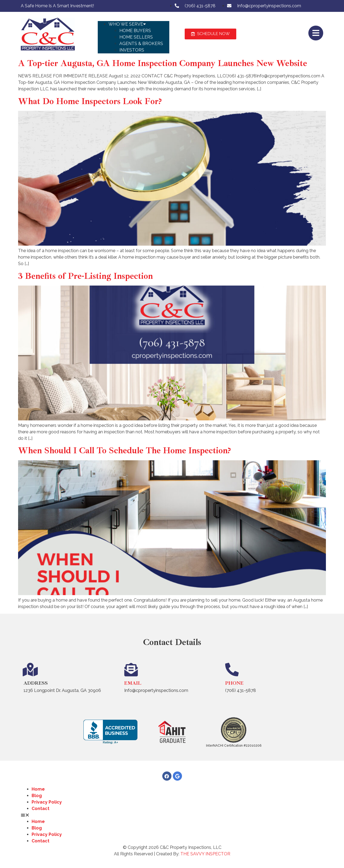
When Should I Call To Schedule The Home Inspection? (124, 451)
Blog (37, 796)
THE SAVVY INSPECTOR (205, 854)
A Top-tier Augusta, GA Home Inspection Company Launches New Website (163, 63)
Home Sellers (136, 37)
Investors (132, 50)
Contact (41, 809)
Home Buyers (135, 31)
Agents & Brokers (141, 44)
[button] (134, 18)
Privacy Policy (47, 802)
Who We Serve (127, 24)
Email (133, 683)
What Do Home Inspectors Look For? (90, 101)
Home (38, 789)
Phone (234, 683)
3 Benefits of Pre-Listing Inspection (85, 276)
